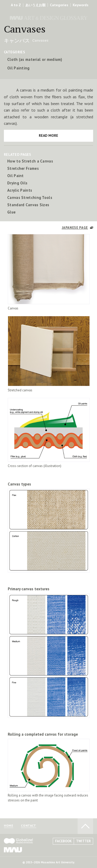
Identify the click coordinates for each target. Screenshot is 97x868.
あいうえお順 (35, 5)
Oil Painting (18, 68)
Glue (11, 212)
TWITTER (83, 841)
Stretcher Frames (23, 168)
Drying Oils (17, 183)
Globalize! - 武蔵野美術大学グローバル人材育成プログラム (18, 841)
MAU (13, 850)
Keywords (81, 5)
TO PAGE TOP (85, 826)
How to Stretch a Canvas (30, 161)
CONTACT (28, 826)
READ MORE (48, 135)
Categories (59, 5)
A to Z (16, 5)
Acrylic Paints (20, 190)
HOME (9, 826)
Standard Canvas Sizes (28, 205)
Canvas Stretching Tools (30, 197)
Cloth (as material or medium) (35, 59)
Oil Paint (16, 176)
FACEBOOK (63, 841)
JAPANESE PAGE (75, 228)
